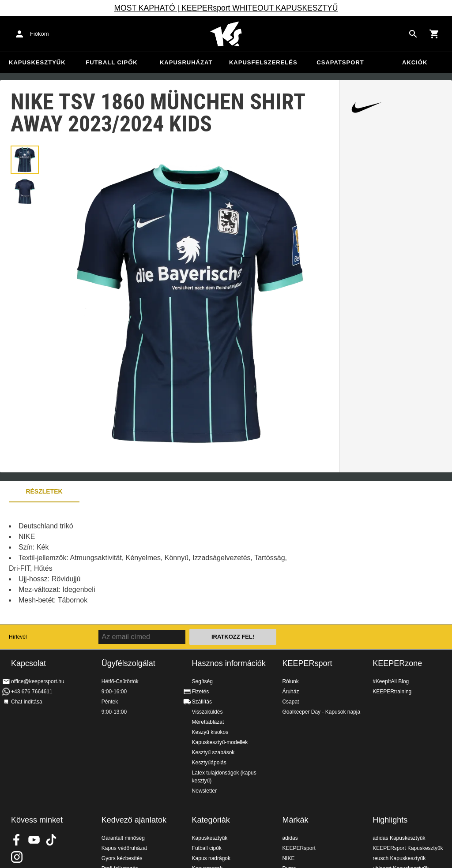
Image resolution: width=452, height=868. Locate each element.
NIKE (288, 858)
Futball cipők (111, 62)
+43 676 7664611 (32, 692)
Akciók (415, 62)
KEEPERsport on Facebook (17, 840)
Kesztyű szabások (213, 752)
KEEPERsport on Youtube (34, 840)
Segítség (202, 681)
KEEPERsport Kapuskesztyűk (408, 848)
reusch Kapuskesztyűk (399, 858)
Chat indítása (27, 702)
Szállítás (202, 702)
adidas (290, 838)
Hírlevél (18, 637)
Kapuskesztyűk (37, 62)
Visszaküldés (207, 712)
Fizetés (201, 692)
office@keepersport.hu (38, 681)
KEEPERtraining (392, 692)
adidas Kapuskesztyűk (399, 838)
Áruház (290, 692)
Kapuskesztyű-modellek (220, 742)
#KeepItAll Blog (391, 681)
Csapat (290, 702)
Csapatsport (340, 62)
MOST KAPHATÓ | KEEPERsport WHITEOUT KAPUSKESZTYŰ (226, 8)
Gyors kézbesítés (122, 858)
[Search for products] (413, 34)
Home (226, 34)
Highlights (390, 820)
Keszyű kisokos (210, 732)
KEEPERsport (307, 663)
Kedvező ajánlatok (134, 820)
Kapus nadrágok (211, 858)
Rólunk (290, 681)
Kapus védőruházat (124, 848)
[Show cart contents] (434, 34)
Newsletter (205, 791)
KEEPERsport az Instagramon (17, 857)
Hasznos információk (229, 663)
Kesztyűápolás (209, 763)
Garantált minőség (123, 838)
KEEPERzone (397, 663)
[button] (25, 160)
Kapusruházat (186, 62)
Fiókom (40, 34)
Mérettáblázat (208, 722)
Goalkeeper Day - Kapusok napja (321, 712)
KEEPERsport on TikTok (51, 840)
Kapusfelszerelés (263, 62)
